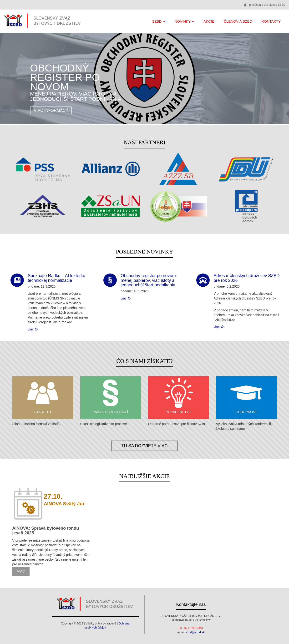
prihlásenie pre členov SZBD (267, 5)
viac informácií (51, 110)
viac (33, 329)
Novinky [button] (184, 21)
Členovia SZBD (238, 21)
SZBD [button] (158, 21)
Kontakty (271, 21)
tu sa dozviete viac (144, 446)
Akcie (209, 21)
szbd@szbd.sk (195, 632)
